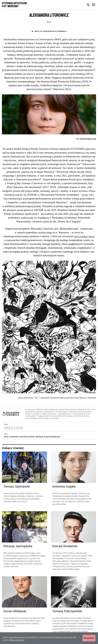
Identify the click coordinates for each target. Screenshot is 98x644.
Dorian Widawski (15, 611)
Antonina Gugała (64, 487)
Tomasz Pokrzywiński (67, 611)
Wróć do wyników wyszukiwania (51, 31)
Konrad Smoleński (65, 546)
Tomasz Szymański (17, 487)
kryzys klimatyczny (52, 437)
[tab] (88, 5)
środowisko (14, 437)
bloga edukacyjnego (84, 236)
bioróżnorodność (27, 437)
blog (6, 437)
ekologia (39, 437)
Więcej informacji (17, 640)
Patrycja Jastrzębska (18, 546)
